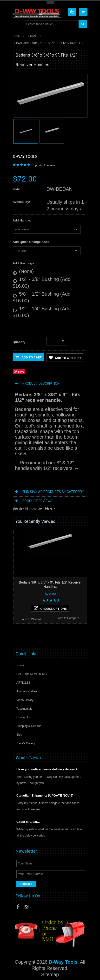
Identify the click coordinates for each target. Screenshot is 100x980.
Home (17, 36)
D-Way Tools (25, 157)
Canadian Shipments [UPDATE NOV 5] (45, 795)
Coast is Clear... (28, 822)
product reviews (44, 165)
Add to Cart (28, 357)
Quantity (19, 342)
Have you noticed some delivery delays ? (47, 769)
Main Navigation (17, 24)
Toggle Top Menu (50, 3)
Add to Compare (69, 618)
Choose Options (50, 608)
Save (21, 372)
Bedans (32, 36)
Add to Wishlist (65, 358)
